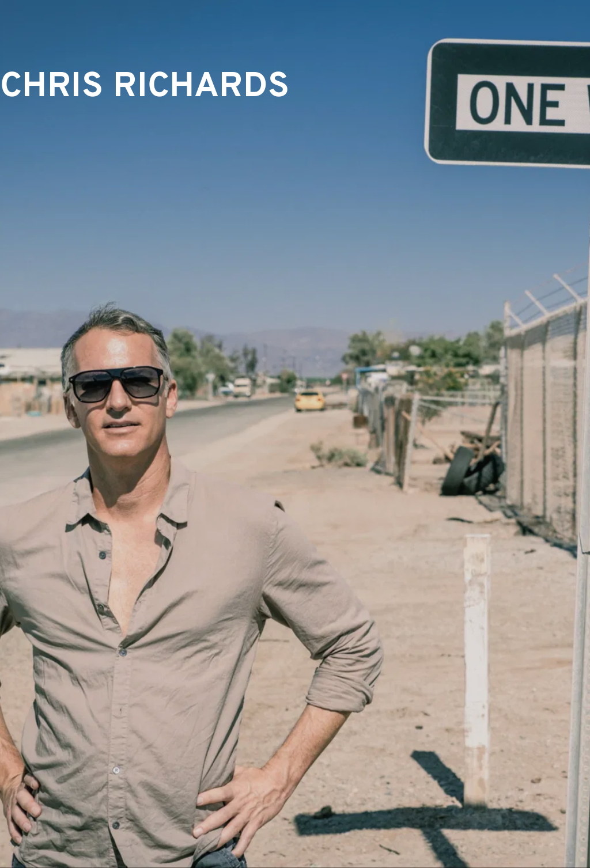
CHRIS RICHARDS (145, 88)
